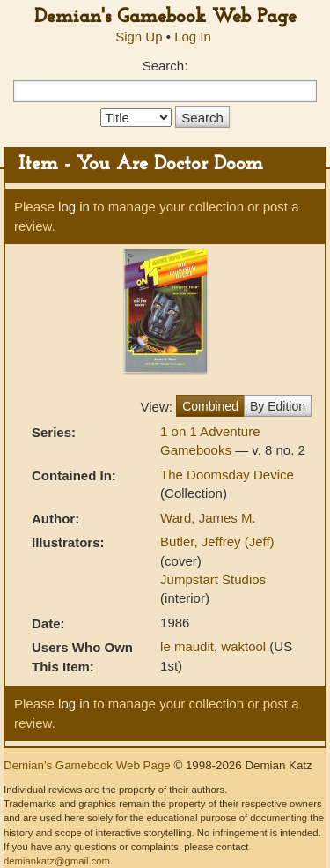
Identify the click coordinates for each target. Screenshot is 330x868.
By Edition (278, 406)
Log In (193, 37)
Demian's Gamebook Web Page (165, 17)
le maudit (187, 646)
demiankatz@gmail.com (57, 861)
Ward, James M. (208, 518)
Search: (165, 66)
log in (74, 207)
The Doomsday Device (227, 475)
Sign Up (139, 37)
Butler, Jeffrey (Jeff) (217, 542)
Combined (210, 406)
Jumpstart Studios (213, 579)
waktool (243, 646)
